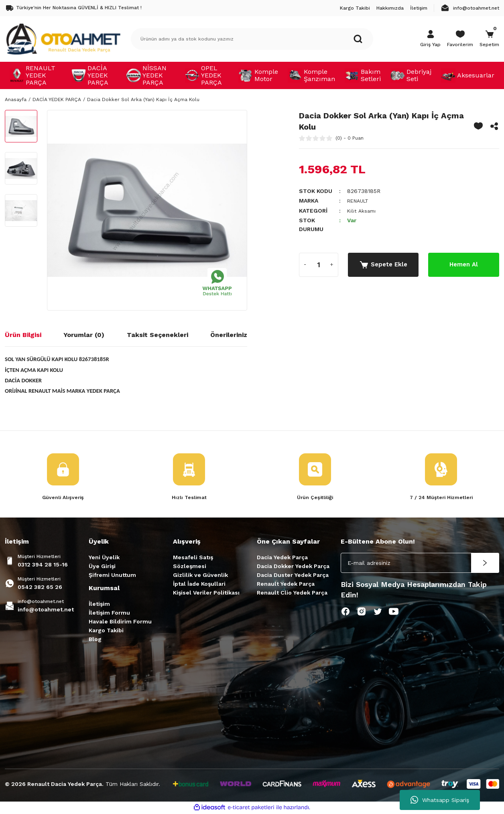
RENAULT (360, 201)
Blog (95, 640)
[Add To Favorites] (478, 126)
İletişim (99, 605)
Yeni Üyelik (104, 558)
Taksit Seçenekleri (157, 335)
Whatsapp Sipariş (440, 800)
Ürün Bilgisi (23, 335)
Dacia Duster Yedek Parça (293, 576)
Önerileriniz (229, 335)
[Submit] (485, 564)
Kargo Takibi (106, 631)
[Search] (252, 39)
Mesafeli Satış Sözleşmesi (193, 562)
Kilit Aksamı (363, 210)
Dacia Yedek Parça (282, 558)
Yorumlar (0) (84, 335)
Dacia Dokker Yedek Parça (293, 567)
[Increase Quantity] (332, 264)
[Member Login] (430, 39)
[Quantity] (319, 264)
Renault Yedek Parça (286, 585)
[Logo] (63, 39)
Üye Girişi (102, 567)
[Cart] (489, 39)
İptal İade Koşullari (199, 585)
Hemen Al (464, 264)
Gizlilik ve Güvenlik (200, 576)
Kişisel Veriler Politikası (206, 593)
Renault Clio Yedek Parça (292, 593)
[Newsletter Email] (420, 564)
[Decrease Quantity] (305, 264)
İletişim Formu (109, 613)
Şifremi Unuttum (112, 576)
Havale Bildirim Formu (120, 622)
